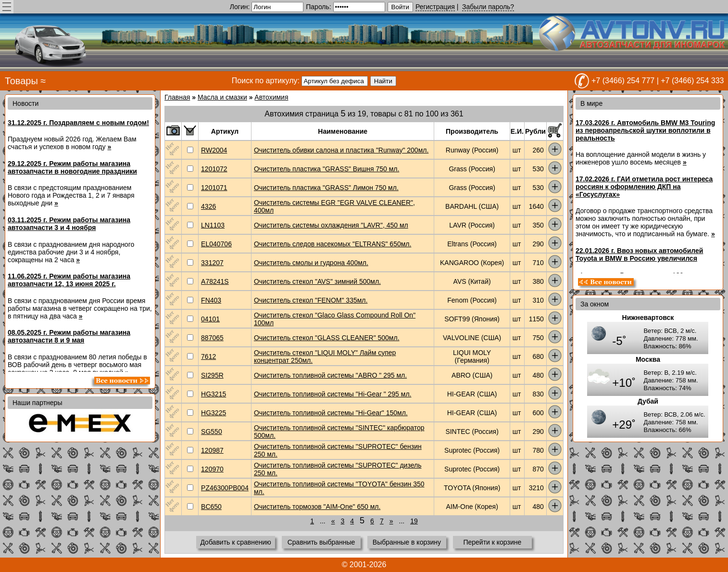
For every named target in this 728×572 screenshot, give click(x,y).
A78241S (215, 281)
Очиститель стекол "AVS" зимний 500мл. (317, 281)
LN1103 (213, 225)
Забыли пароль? (488, 7)
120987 (212, 450)
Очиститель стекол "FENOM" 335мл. (311, 300)
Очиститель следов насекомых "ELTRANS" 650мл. (333, 244)
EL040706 (216, 244)
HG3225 (213, 413)
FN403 (211, 300)
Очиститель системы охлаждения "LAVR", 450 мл (331, 225)
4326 (208, 206)
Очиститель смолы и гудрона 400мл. (311, 263)
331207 (212, 263)
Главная (177, 97)
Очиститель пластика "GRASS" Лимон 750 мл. (326, 188)
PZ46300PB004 (225, 488)
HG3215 (213, 394)
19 (414, 521)
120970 (212, 469)
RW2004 (214, 150)
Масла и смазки (222, 97)
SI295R (212, 375)
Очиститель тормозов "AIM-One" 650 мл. (317, 507)
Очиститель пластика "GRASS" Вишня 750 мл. (326, 169)
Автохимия (271, 97)
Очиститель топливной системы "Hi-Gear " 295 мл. (333, 394)
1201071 (214, 188)
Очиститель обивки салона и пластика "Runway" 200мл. (341, 150)
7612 (208, 356)
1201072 (214, 169)
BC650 (211, 507)
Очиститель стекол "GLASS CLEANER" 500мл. (327, 338)
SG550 (212, 432)
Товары (21, 81)
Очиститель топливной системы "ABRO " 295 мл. (330, 375)
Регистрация (435, 7)
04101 (210, 319)
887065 (212, 338)
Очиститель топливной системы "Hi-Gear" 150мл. (331, 413)
